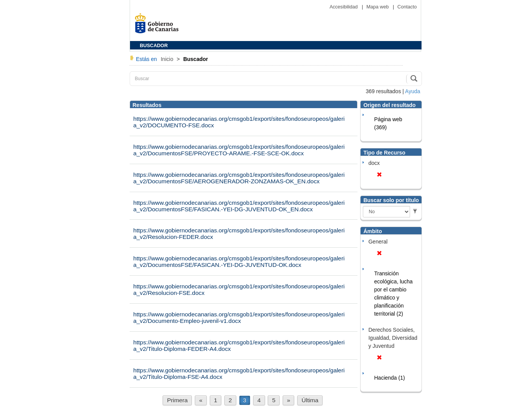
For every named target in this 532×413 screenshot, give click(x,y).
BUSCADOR (154, 46)
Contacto (407, 7)
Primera (177, 400)
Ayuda (413, 91)
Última (310, 400)
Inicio (168, 59)
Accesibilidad (344, 7)
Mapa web (378, 7)
